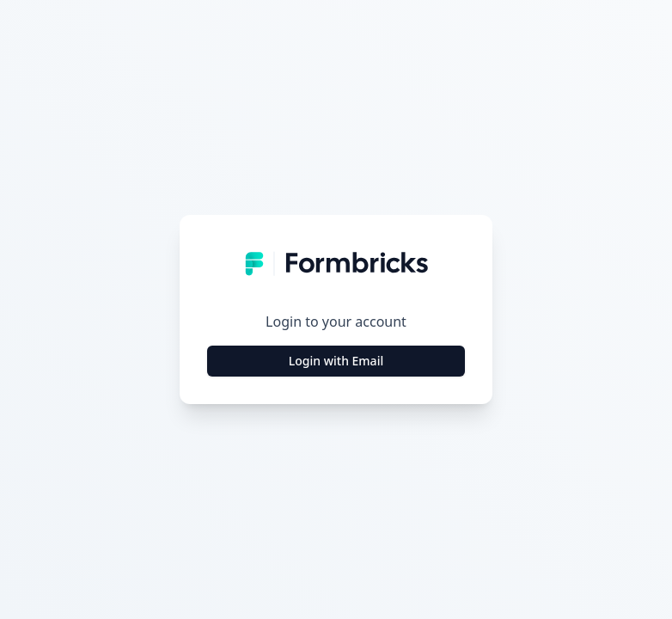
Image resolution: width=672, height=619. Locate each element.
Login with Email (336, 361)
